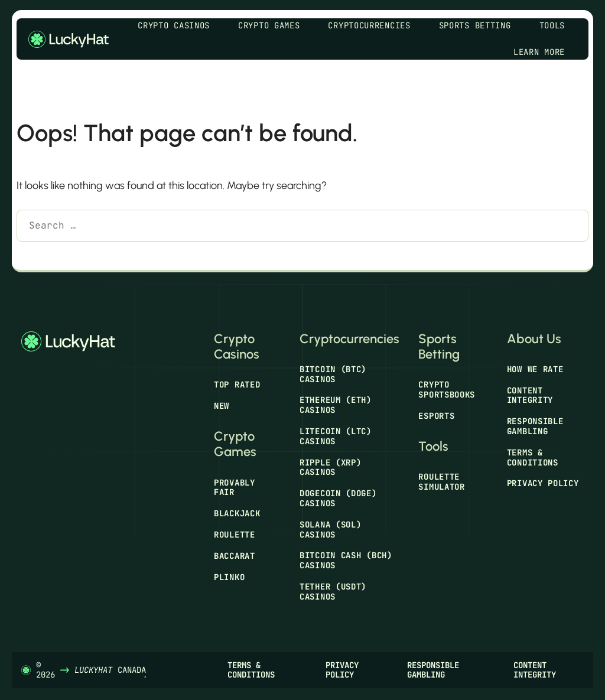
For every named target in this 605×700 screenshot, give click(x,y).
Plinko (229, 577)
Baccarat (235, 556)
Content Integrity (530, 395)
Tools (558, 26)
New (222, 406)
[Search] (34, 256)
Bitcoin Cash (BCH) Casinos (346, 560)
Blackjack (237, 513)
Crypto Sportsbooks (447, 390)
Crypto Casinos (180, 26)
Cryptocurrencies (375, 26)
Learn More (545, 52)
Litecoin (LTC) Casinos (336, 436)
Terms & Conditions (533, 458)
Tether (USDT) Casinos (333, 592)
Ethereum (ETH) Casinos (336, 405)
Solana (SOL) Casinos (330, 530)
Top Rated (237, 385)
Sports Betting (481, 26)
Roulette (235, 535)
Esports (436, 416)
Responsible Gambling (535, 426)
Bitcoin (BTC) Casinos (333, 374)
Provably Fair (235, 488)
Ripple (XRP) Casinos (330, 468)
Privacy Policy (543, 483)
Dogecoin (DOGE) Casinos (338, 498)
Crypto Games (275, 26)
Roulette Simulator (441, 482)
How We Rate (535, 369)
